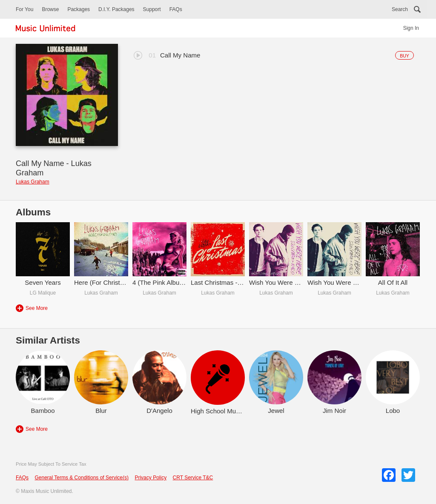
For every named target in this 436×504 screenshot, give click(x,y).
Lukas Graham (33, 182)
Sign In (411, 28)
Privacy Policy (151, 478)
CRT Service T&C (193, 478)
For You (24, 9)
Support (152, 9)
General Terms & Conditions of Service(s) (82, 478)
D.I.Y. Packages (116, 9)
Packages (79, 9)
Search (400, 9)
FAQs (176, 9)
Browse (50, 9)
